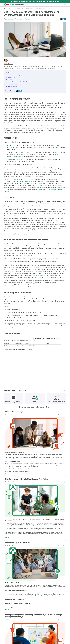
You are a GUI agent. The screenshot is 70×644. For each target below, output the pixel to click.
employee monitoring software (22, 181)
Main (5, 8)
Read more (8, 474)
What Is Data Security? (14, 412)
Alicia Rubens (9, 64)
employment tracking (38, 596)
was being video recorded (41, 275)
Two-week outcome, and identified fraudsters (20, 82)
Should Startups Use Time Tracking (19, 543)
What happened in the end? (15, 84)
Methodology (11, 77)
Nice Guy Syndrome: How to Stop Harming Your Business (27, 479)
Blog (10, 8)
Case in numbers (12, 86)
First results (11, 79)
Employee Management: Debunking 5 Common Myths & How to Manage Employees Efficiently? (34, 616)
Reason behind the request (15, 75)
